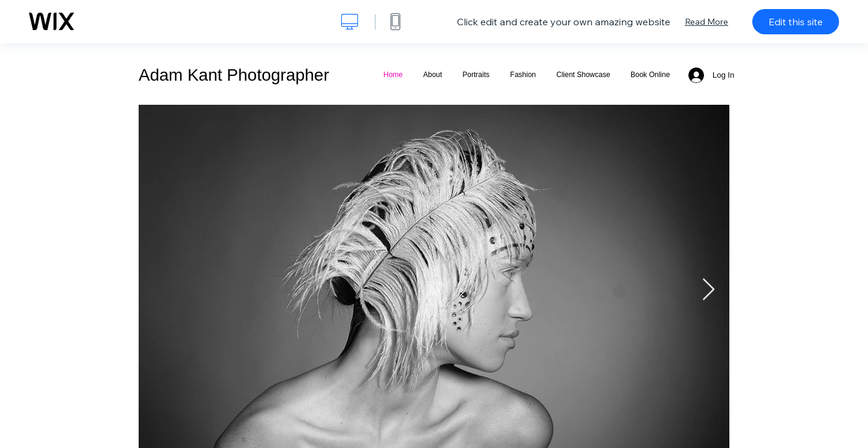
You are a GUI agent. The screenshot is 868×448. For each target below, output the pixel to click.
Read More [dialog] (706, 22)
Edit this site (796, 22)
